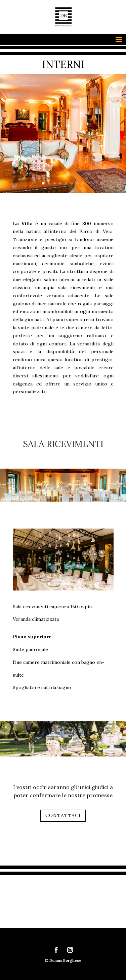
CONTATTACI (63, 815)
